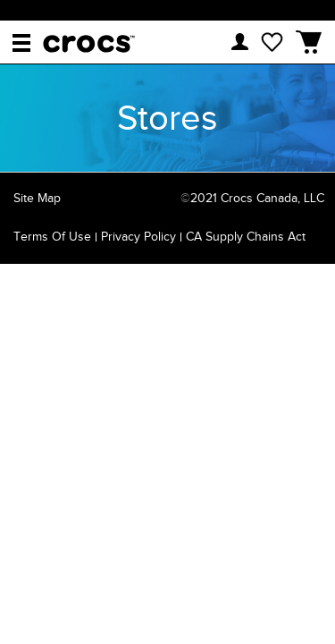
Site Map (37, 198)
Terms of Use (52, 237)
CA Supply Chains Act (246, 237)
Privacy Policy (138, 237)
